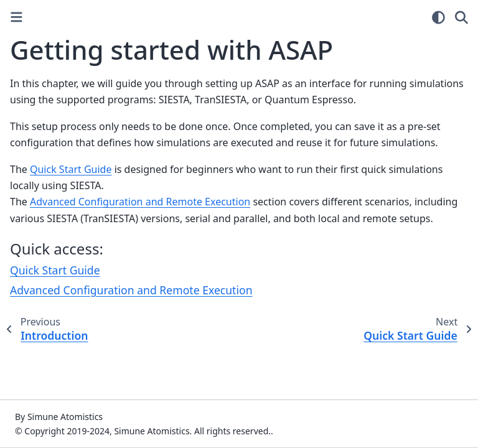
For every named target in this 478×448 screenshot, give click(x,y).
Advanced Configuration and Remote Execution (131, 290)
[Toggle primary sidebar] (16, 17)
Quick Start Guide (55, 270)
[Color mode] (438, 17)
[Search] (462, 17)
